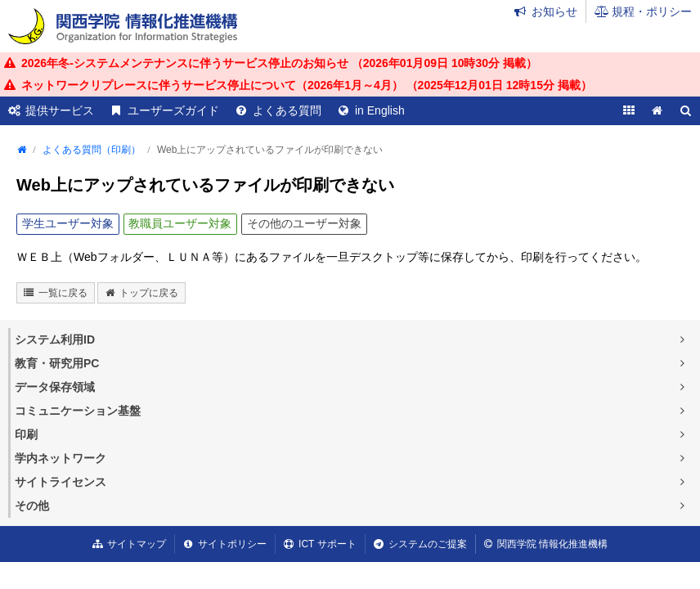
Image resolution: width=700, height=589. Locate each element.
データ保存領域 (55, 387)
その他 (32, 506)
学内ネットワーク (61, 458)
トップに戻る (149, 293)
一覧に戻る (63, 293)
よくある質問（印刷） (92, 150)
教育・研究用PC (57, 363)
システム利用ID (55, 339)
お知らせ (554, 11)
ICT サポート (327, 544)
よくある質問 (287, 110)
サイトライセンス (61, 482)
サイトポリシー (232, 544)
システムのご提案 (428, 544)
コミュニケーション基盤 (78, 411)
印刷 (26, 434)
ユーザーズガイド (173, 110)
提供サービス (60, 110)
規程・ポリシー (652, 11)
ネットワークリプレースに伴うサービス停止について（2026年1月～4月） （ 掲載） (307, 85)
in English (380, 110)
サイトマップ (137, 544)
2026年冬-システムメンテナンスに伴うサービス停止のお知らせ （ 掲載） (279, 63)
